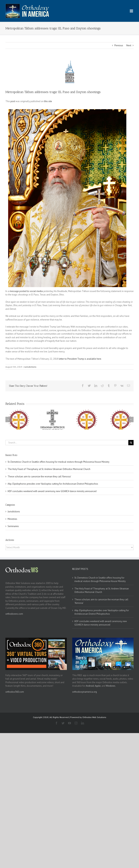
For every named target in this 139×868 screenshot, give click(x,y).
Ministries (12, 519)
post (13, 101)
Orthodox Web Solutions (94, 717)
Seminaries (13, 526)
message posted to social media (26, 291)
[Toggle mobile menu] (132, 11)
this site (48, 101)
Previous (119, 45)
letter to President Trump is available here (80, 359)
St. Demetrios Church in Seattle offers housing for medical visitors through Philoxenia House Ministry (58, 462)
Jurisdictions (30, 367)
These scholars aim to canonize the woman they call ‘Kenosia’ (39, 477)
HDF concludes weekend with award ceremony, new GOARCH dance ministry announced (52, 491)
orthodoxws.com (14, 614)
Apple (98, 686)
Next (129, 45)
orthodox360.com (15, 692)
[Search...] (67, 443)
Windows (111, 686)
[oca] (69, 72)
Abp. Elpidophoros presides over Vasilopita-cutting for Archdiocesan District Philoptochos (53, 484)
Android (90, 686)
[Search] (131, 443)
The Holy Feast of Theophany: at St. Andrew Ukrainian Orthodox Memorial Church (49, 469)
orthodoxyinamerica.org (85, 692)
